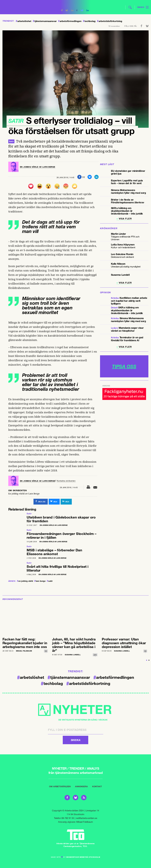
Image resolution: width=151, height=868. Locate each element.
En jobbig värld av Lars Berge (39, 167)
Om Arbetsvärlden (60, 785)
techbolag (89, 21)
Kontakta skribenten (70, 481)
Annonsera (81, 785)
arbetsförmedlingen (70, 21)
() (37, 501)
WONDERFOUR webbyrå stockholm (83, 856)
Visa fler (125, 219)
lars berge (40, 580)
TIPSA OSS (124, 366)
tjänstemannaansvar (45, 21)
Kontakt (97, 785)
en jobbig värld (25, 580)
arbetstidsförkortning (110, 21)
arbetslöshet (24, 21)
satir (50, 580)
